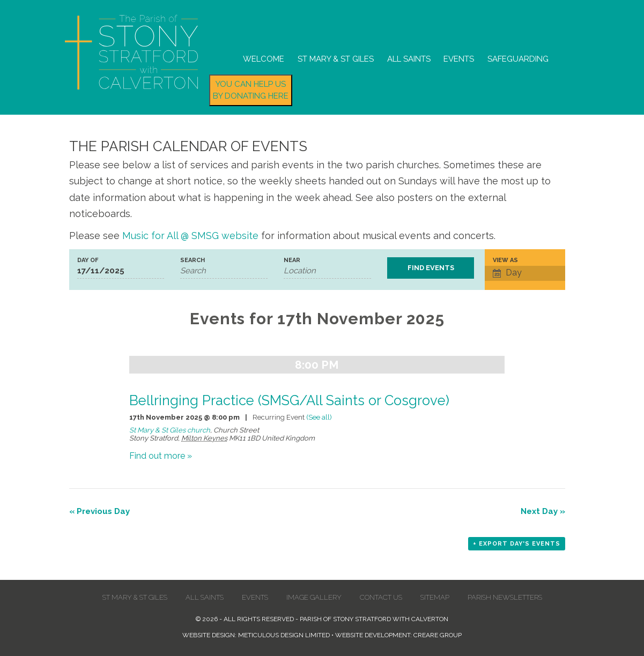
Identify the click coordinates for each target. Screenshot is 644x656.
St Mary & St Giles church (170, 430)
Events (459, 59)
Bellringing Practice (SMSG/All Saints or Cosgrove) (289, 400)
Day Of (88, 260)
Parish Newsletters (505, 597)
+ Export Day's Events (517, 544)
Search (193, 260)
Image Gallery (314, 597)
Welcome (264, 59)
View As (505, 260)
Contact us (381, 597)
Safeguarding (518, 59)
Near (292, 260)
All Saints (409, 59)
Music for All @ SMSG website (190, 236)
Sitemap (435, 597)
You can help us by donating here (251, 90)
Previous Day (99, 511)
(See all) (319, 417)
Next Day (543, 511)
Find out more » (161, 456)
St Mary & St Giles (336, 59)
